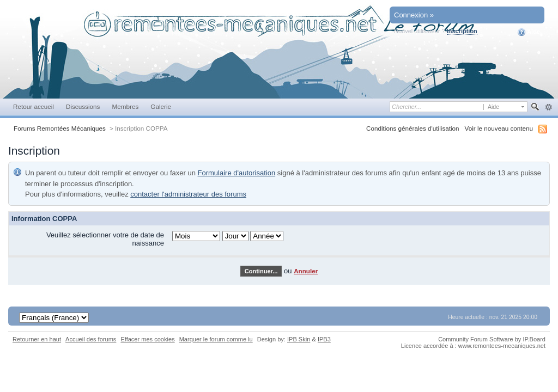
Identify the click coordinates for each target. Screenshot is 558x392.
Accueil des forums (91, 339)
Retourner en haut (37, 339)
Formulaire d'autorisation (237, 173)
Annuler (306, 271)
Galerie (161, 106)
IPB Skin (299, 339)
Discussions (83, 106)
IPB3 (324, 339)
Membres (125, 106)
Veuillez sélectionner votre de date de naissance (105, 239)
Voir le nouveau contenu (499, 128)
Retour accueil (34, 106)
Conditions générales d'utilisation (413, 128)
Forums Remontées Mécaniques (60, 128)
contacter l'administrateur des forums (188, 194)
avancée (548, 107)
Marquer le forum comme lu (216, 339)
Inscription (462, 31)
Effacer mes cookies (147, 339)
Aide (529, 32)
